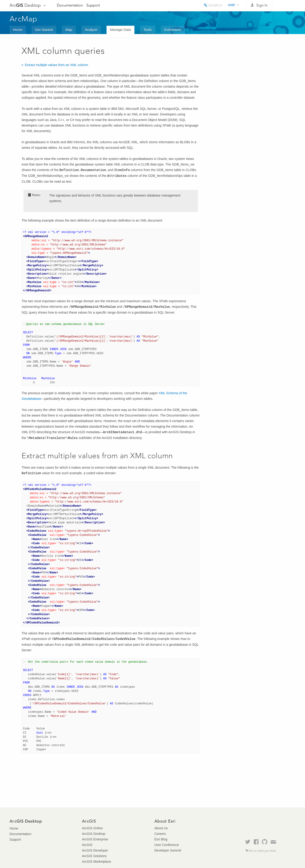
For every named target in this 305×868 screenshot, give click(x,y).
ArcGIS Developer (95, 850)
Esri (286, 6)
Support (93, 5)
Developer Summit (168, 850)
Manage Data (120, 30)
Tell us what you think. (263, 851)
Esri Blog (161, 839)
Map (69, 30)
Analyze (91, 30)
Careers (160, 834)
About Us (161, 828)
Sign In (262, 5)
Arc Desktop (25, 5)
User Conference (167, 845)
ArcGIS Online (92, 828)
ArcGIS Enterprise (95, 839)
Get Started (44, 30)
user (232, 5)
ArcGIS (87, 845)
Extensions (173, 30)
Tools (148, 30)
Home (18, 30)
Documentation (70, 5)
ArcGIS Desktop (94, 834)
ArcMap (24, 19)
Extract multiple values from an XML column (57, 65)
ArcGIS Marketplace (96, 862)
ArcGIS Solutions (94, 856)
